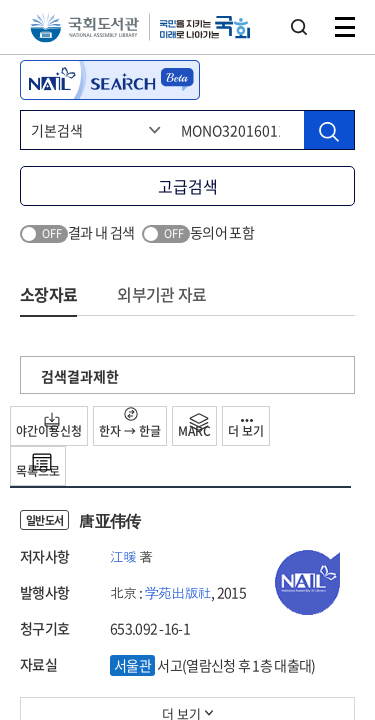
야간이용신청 (49, 426)
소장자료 (48, 294)
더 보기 (246, 429)
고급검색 (188, 186)
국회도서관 (84, 27)
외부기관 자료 (161, 294)
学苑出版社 (178, 592)
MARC (194, 426)
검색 (299, 27)
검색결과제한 (80, 376)
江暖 (123, 556)
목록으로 (38, 466)
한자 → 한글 (130, 423)
